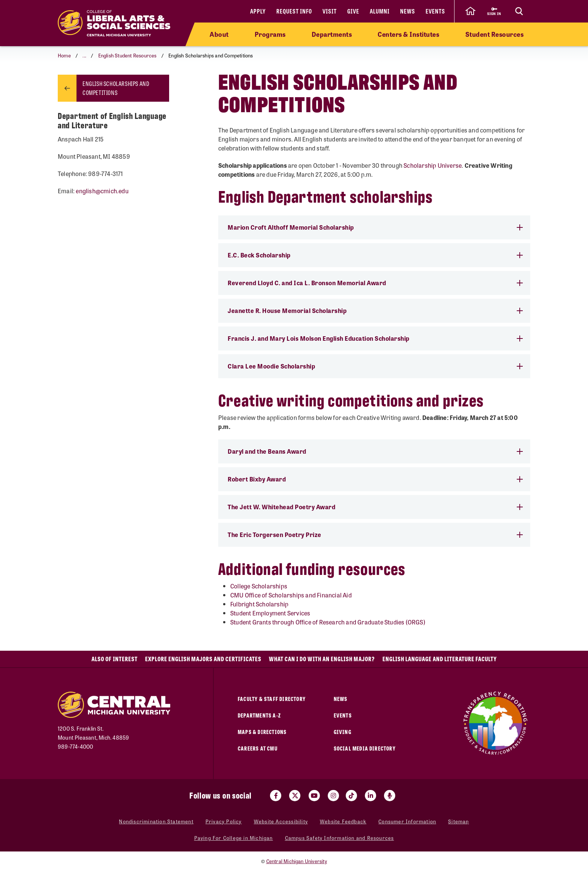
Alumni (380, 11)
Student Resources (495, 34)
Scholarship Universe (433, 165)
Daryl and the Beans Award (375, 451)
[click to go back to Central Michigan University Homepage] (470, 11)
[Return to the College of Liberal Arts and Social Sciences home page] (114, 23)
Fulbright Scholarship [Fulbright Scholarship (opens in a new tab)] (259, 604)
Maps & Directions (262, 732)
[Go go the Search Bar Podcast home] (390, 796)
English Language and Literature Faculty (440, 659)
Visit (330, 11)
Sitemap (458, 821)
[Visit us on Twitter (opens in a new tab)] (295, 796)
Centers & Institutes (408, 34)
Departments (332, 34)
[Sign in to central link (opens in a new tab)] (494, 11)
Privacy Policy (224, 821)
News (408, 11)
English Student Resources (127, 55)
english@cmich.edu (102, 191)
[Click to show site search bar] (519, 11)
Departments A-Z (259, 715)
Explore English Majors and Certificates (203, 659)
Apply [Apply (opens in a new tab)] (258, 11)
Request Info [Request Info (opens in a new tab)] (294, 11)
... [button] (84, 55)
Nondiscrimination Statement (156, 821)
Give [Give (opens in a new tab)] (353, 11)
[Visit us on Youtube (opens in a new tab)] (314, 796)
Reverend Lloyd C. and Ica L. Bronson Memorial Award (375, 283)
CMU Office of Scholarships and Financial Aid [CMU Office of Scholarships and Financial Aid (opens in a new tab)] (291, 595)
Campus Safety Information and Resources (340, 838)
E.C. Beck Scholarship (375, 255)
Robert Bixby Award (375, 479)
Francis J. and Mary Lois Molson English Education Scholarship (375, 338)
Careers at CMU (258, 748)
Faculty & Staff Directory (272, 699)
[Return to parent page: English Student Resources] (67, 88)
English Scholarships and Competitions (116, 88)
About (219, 34)
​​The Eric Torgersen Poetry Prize (375, 535)
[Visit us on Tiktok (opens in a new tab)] (351, 796)
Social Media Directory (365, 748)
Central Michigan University (297, 861)
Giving (343, 732)
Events (435, 11)
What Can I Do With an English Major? (322, 659)
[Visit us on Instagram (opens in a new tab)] (333, 796)
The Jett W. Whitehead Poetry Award (375, 507)
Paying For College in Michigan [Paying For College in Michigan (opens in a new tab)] (234, 838)
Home (64, 55)
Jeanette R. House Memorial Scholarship (375, 311)
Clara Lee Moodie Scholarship (375, 366)
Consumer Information (407, 821)
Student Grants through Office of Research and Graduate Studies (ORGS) (328, 622)
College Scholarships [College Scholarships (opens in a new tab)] (259, 586)
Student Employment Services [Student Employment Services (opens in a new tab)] (270, 613)
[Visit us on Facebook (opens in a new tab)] (276, 796)
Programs (270, 34)
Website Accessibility (281, 821)
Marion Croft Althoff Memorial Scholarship (375, 227)
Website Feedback (343, 821)
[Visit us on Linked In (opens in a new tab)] (370, 796)
